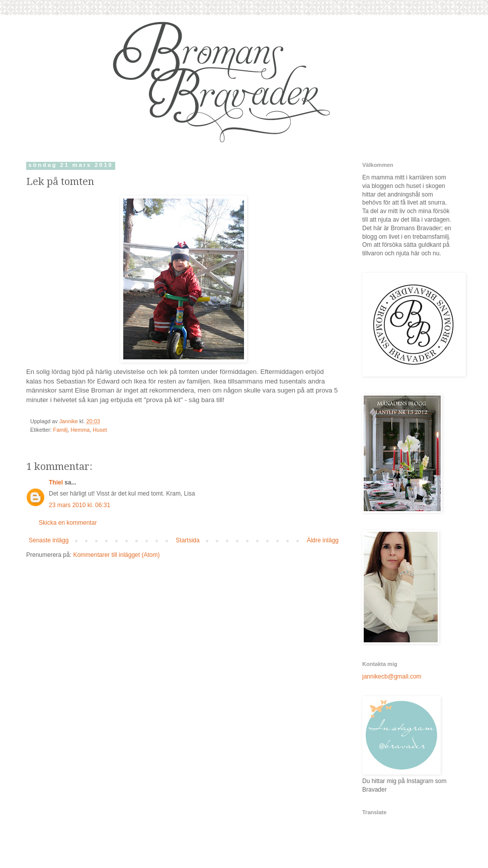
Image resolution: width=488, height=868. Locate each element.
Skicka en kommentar (68, 523)
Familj (61, 430)
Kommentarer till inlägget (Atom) (116, 555)
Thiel (56, 483)
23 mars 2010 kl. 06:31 (79, 505)
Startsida (187, 540)
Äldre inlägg (323, 540)
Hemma (80, 430)
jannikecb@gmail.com (392, 677)
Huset (100, 430)
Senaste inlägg (49, 540)
